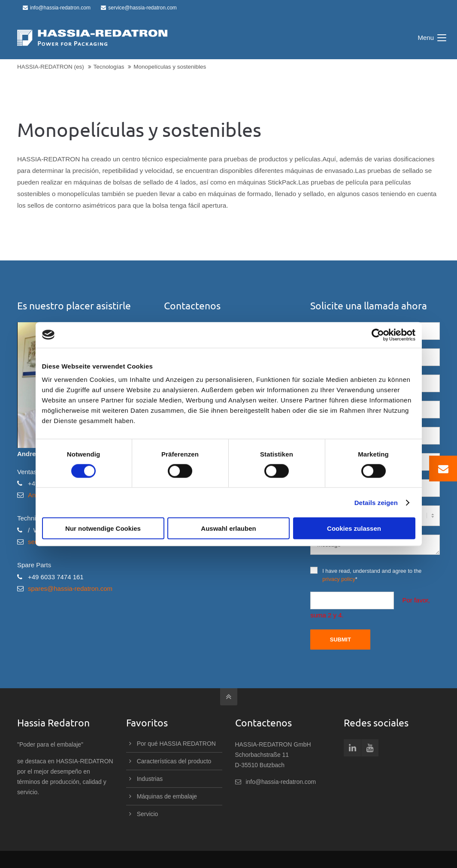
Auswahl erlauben (228, 528)
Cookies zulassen (354, 528)
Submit (340, 640)
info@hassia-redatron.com (57, 8)
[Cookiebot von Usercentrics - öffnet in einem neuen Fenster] (378, 335)
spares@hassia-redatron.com (70, 588)
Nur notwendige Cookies (103, 528)
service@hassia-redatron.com (139, 8)
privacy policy (339, 579)
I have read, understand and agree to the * (366, 575)
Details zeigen (376, 502)
